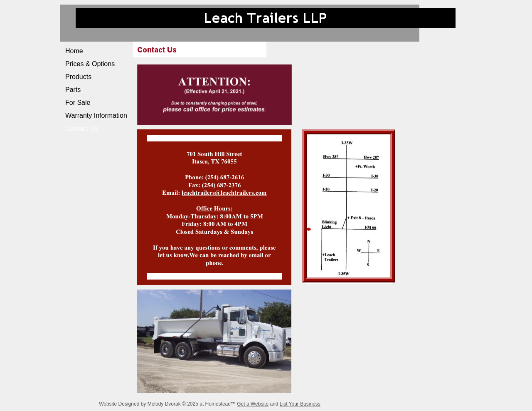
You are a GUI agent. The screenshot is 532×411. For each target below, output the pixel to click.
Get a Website (253, 404)
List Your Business (300, 404)
